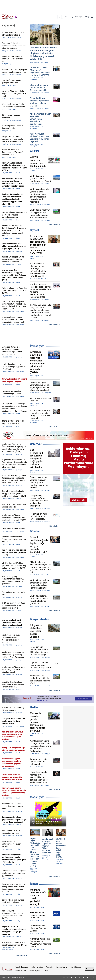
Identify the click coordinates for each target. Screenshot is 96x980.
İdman (34, 884)
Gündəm (35, 531)
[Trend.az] (9, 17)
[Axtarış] (60, 17)
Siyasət (34, 230)
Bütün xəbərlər (53, 225)
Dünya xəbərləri (40, 619)
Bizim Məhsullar (61, 967)
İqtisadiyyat (37, 346)
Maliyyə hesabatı (37, 967)
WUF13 (34, 151)
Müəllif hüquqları (76, 967)
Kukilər (46, 971)
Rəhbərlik (49, 967)
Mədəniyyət (37, 797)
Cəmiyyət (36, 444)
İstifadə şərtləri (20, 971)
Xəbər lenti (8, 26)
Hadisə (34, 707)
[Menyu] (89, 17)
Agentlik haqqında (22, 967)
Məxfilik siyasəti (35, 971)
